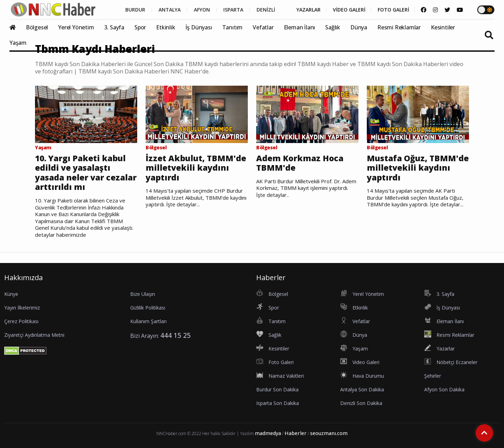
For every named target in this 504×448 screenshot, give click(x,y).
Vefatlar (263, 27)
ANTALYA (170, 10)
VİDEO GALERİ (349, 10)
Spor (140, 27)
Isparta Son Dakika (278, 403)
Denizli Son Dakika (361, 403)
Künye (11, 294)
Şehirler (433, 376)
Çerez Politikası (21, 321)
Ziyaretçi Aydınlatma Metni (34, 335)
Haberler (296, 433)
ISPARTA (233, 10)
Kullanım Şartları (148, 321)
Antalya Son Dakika (362, 389)
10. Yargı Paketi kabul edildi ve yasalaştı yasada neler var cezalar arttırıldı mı (86, 173)
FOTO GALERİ (393, 10)
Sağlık (333, 27)
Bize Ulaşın (143, 294)
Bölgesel (37, 27)
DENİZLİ (266, 10)
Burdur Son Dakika (277, 389)
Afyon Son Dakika (444, 389)
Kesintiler (443, 27)
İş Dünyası (199, 27)
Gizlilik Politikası (148, 308)
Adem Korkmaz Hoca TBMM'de (300, 163)
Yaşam (18, 43)
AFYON (202, 10)
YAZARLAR (309, 10)
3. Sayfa (114, 27)
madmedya (268, 433)
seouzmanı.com (329, 433)
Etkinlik (166, 27)
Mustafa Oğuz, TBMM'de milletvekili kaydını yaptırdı (418, 168)
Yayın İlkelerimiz (22, 308)
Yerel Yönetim (76, 27)
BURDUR (135, 10)
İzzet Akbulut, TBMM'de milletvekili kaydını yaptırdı (196, 168)
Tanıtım (233, 27)
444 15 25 (176, 335)
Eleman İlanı (300, 27)
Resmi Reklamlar (399, 27)
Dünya (359, 27)
